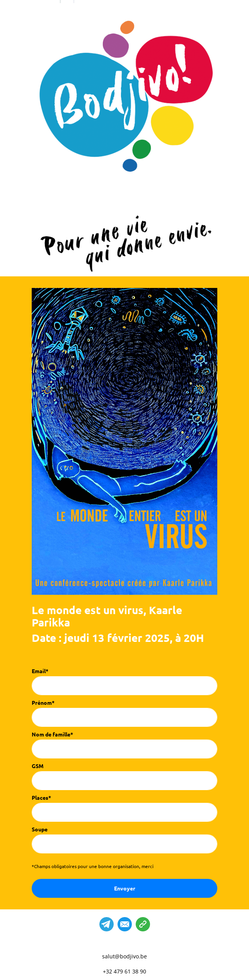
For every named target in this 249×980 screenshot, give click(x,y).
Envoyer (125, 888)
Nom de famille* (52, 734)
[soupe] (124, 844)
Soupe (40, 829)
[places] (124, 812)
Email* (40, 671)
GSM (38, 766)
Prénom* (43, 702)
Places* (41, 797)
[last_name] (124, 749)
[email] (124, 686)
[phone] (124, 781)
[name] (124, 717)
